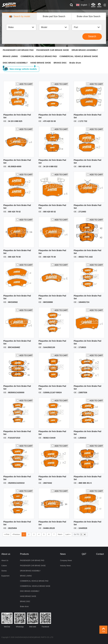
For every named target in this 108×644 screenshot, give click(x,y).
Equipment (5, 576)
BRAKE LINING (10, 56)
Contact (100, 554)
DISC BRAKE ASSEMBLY (15, 63)
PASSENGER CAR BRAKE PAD (18, 50)
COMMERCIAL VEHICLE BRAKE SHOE (79, 56)
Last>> (68, 535)
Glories (4, 571)
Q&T (84, 554)
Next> (60, 535)
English (84, 5)
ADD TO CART (25, 84)
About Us (5, 561)
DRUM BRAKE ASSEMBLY (85, 50)
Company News (66, 561)
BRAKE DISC (60, 63)
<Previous (16, 535)
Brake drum (75, 63)
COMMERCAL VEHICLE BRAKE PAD (39, 56)
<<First (7, 535)
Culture (4, 566)
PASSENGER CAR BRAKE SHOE (53, 50)
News (63, 554)
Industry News (65, 566)
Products (24, 554)
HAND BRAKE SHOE (41, 63)
